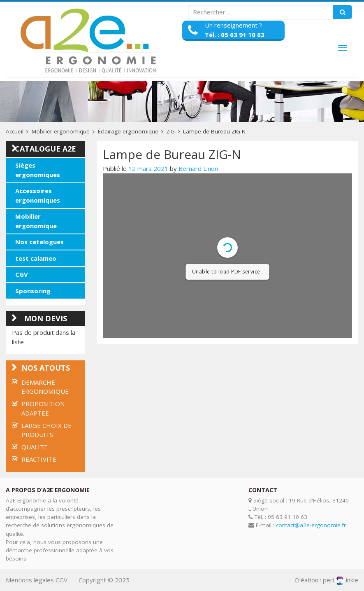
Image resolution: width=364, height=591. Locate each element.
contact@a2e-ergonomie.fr (311, 525)
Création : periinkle (326, 580)
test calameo (36, 258)
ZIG (170, 131)
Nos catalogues (39, 242)
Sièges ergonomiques (38, 170)
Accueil (15, 131)
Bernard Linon (198, 168)
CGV (22, 274)
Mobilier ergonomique (61, 131)
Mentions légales (30, 580)
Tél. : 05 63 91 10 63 (235, 35)
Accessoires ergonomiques (38, 195)
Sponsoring (33, 291)
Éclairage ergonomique (128, 131)
